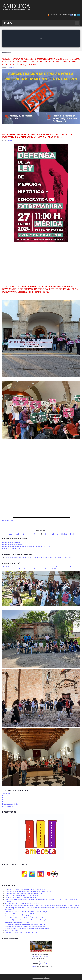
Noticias (5, 798)
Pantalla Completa (8, 520)
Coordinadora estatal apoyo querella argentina (20, 897)
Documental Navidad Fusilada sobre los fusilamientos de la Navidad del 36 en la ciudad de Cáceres (38, 557)
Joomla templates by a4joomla (41, 978)
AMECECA (16, 6)
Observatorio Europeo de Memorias (17, 922)
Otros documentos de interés (12, 548)
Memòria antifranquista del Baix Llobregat (19, 916)
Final (72, 534)
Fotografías (6, 802)
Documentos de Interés (10, 804)
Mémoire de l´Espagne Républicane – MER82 (20, 914)
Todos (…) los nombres (13, 930)
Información (6, 800)
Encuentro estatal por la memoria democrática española (24, 904)
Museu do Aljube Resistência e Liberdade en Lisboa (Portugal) (26, 920)
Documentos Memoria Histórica (13, 544)
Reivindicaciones (8, 806)
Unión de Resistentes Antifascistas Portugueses (21, 932)
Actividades (11, 68)
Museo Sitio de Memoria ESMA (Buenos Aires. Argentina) (24, 918)
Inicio (10, 534)
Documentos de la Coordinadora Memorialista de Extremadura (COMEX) (26, 546)
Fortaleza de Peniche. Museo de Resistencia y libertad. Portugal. (26, 912)
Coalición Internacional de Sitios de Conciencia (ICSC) (23, 895)
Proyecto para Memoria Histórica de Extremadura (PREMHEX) (26, 924)
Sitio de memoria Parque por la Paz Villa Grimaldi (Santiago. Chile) (27, 928)
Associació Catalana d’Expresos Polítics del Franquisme (24, 893)
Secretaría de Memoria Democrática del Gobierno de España (25, 926)
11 (58, 534)
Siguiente (64, 534)
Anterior (17, 534)
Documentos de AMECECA (11, 542)
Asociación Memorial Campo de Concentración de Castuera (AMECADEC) (30, 891)
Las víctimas (6, 796)
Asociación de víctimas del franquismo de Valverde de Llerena (26, 889)
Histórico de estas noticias (41, 956)
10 (53, 534)
